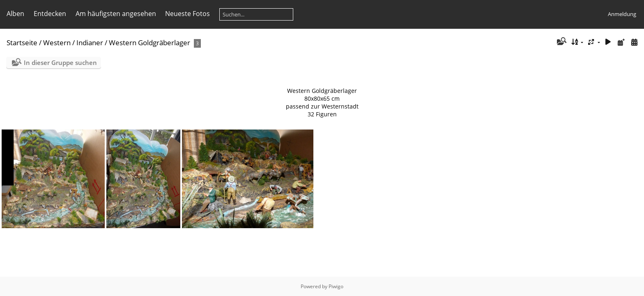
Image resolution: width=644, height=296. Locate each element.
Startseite (22, 43)
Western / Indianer (73, 43)
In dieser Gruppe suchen (60, 62)
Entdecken (50, 14)
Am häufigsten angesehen (116, 14)
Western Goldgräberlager (149, 43)
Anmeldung (622, 14)
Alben (15, 14)
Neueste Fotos (187, 14)
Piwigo (336, 286)
